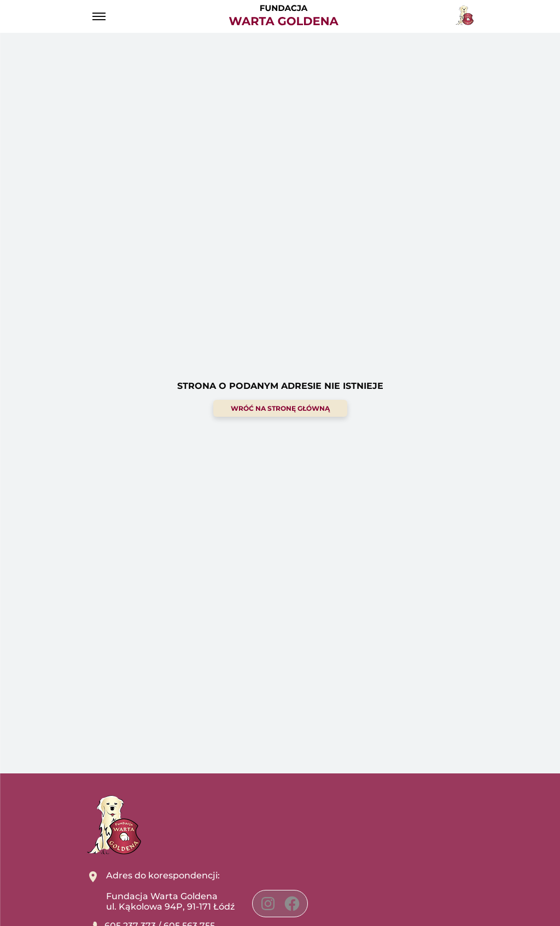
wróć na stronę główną (280, 408)
